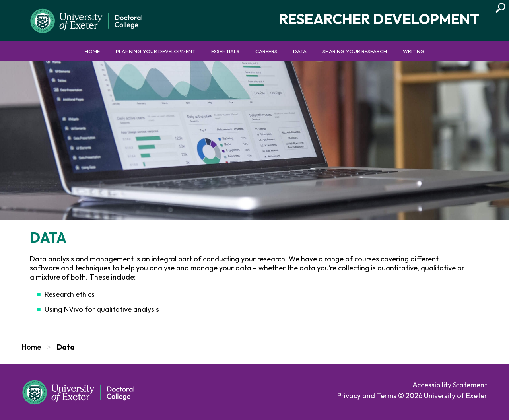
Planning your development (155, 51)
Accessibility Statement (450, 385)
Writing (414, 51)
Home (92, 51)
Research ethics (70, 294)
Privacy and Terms (367, 396)
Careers (266, 51)
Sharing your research (355, 51)
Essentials (225, 51)
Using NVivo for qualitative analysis (102, 309)
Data (300, 51)
